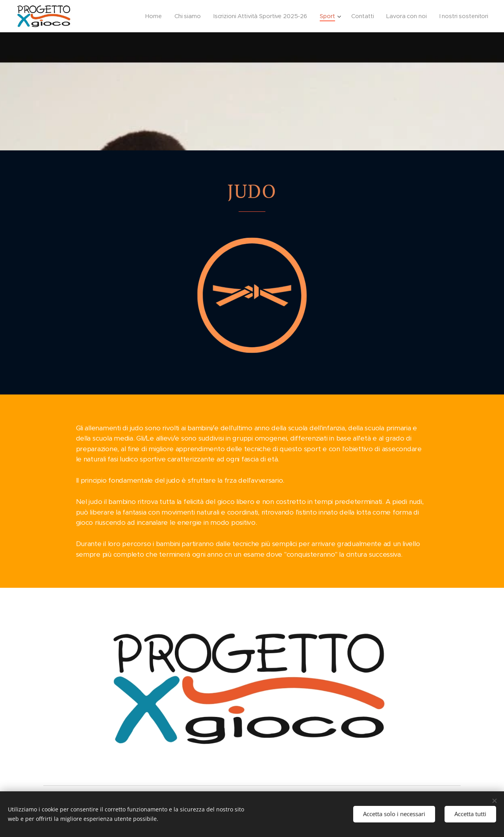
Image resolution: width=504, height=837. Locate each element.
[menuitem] (148, 16)
